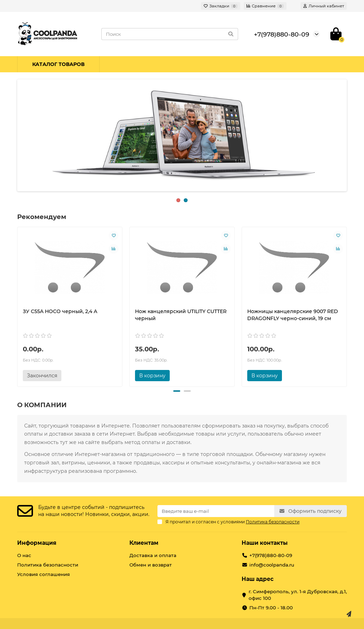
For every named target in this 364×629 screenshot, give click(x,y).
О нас (24, 555)
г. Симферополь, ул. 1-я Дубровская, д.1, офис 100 (298, 595)
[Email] (216, 511)
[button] (177, 391)
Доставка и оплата (153, 555)
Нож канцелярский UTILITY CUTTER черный (181, 315)
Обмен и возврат (151, 565)
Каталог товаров (58, 64)
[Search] (170, 34)
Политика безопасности (48, 565)
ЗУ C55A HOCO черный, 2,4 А (60, 311)
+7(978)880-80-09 (282, 34)
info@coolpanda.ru (272, 565)
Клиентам (144, 543)
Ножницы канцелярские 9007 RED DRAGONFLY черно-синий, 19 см (293, 315)
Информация (37, 543)
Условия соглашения (43, 574)
